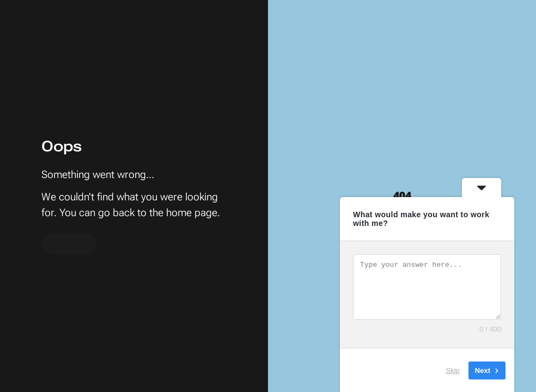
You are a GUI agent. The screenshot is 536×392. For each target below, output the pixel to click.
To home (69, 244)
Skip (453, 370)
